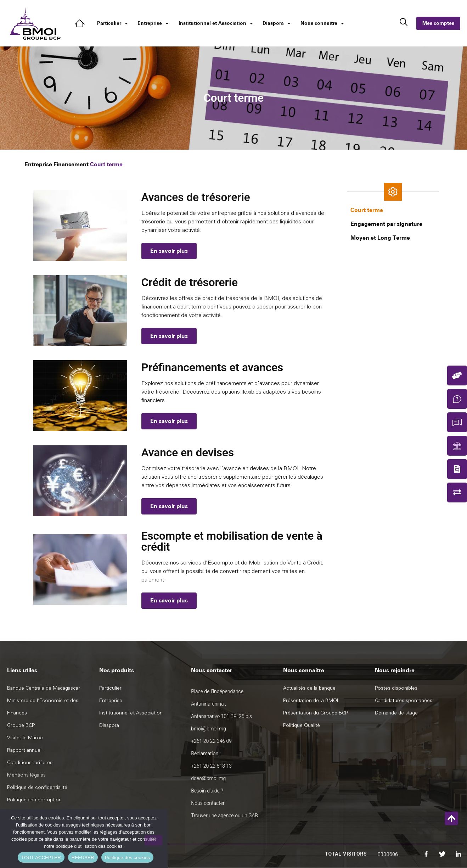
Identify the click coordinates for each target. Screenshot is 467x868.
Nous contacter (208, 803)
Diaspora (277, 23)
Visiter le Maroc (25, 738)
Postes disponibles (396, 688)
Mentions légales (26, 775)
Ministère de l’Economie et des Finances (43, 707)
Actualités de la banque (309, 688)
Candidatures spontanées (404, 700)
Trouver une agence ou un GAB (224, 816)
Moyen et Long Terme (380, 238)
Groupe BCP (21, 725)
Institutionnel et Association (216, 23)
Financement (71, 164)
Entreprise (153, 23)
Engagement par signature (386, 224)
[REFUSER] (153, 840)
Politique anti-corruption (34, 800)
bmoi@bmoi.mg (209, 729)
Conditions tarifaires (30, 763)
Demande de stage (396, 713)
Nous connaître (322, 23)
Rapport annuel (24, 750)
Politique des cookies (127, 858)
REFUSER (83, 858)
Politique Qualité (302, 725)
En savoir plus (169, 251)
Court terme (367, 210)
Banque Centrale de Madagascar (44, 688)
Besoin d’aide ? (207, 791)
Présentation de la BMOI (311, 700)
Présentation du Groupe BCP (316, 713)
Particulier (112, 23)
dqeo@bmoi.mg (208, 778)
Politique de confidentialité (37, 787)
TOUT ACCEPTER (41, 858)
